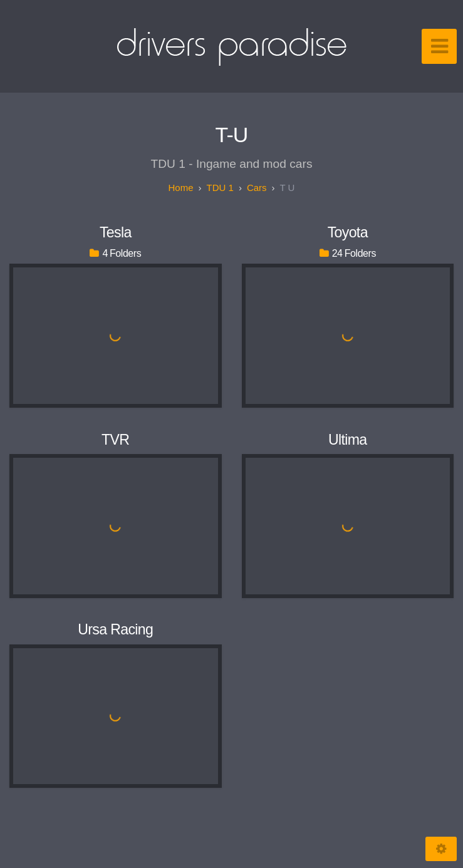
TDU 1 (220, 188)
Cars (257, 188)
